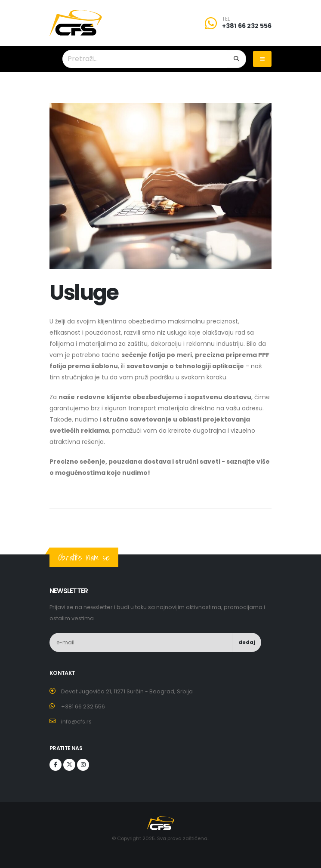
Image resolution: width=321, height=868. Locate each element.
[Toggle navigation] (262, 59)
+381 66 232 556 (247, 26)
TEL (226, 19)
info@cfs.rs (76, 722)
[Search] (237, 59)
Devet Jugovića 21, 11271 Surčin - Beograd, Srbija (127, 691)
